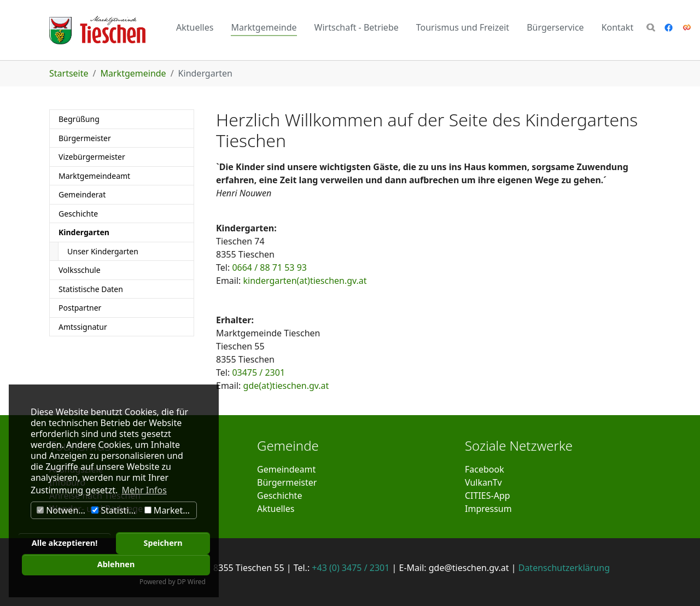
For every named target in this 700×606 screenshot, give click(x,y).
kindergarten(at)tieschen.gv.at (305, 281)
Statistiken (116, 510)
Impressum (488, 509)
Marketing (170, 510)
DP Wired (191, 582)
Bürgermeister (287, 482)
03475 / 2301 (258, 372)
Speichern (163, 543)
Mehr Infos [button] (144, 490)
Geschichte (279, 496)
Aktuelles (276, 509)
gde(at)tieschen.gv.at (286, 386)
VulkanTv (483, 482)
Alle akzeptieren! (65, 543)
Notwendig (63, 510)
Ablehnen (116, 564)
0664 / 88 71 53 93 (269, 267)
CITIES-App (488, 496)
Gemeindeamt (286, 469)
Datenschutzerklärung (564, 568)
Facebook (485, 469)
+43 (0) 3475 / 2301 (351, 568)
